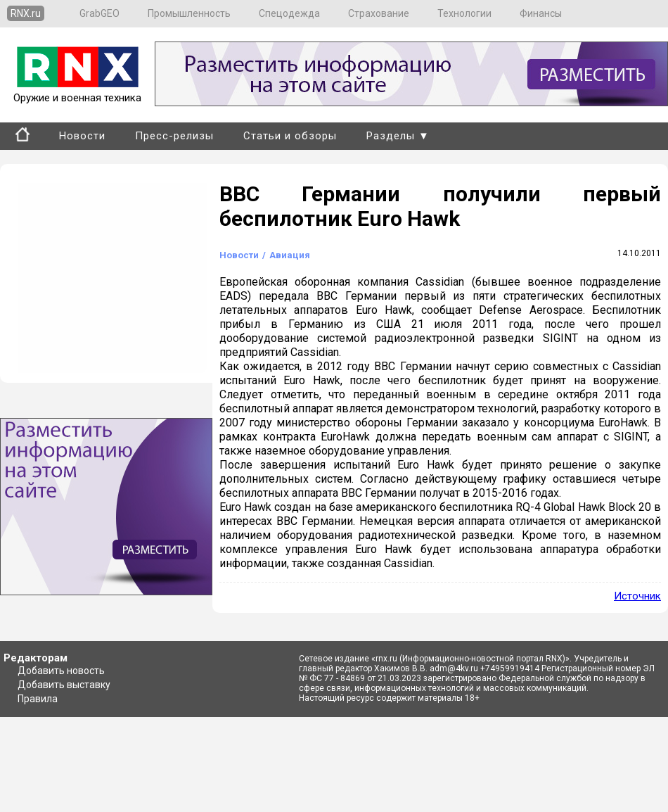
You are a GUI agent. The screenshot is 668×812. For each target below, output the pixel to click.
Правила (38, 699)
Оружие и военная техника (77, 91)
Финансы (541, 13)
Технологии (464, 13)
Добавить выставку (64, 685)
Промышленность (189, 13)
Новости (82, 136)
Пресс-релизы (174, 136)
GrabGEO (99, 13)
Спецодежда (289, 13)
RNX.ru (26, 13)
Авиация (290, 255)
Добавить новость (61, 671)
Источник (637, 596)
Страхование (379, 13)
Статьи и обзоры (290, 136)
